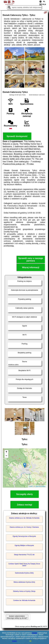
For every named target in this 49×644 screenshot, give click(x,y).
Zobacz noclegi (25, 505)
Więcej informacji (31, 267)
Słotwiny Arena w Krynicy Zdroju (24, 591)
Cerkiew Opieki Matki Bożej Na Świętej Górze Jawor (24, 565)
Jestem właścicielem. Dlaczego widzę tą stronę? (17, 617)
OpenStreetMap (41, 486)
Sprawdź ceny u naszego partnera (31, 260)
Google (35, 633)
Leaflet (31, 486)
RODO (15, 641)
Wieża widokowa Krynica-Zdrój (24, 582)
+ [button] (6, 452)
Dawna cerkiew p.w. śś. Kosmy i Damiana (24, 527)
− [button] (6, 456)
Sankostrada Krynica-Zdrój (24, 573)
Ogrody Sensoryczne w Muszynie (24, 536)
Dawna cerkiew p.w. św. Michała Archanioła (24, 518)
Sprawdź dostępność (17, 136)
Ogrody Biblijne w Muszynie (24, 545)
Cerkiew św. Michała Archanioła (24, 600)
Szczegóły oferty (24, 494)
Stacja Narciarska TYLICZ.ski (24, 555)
